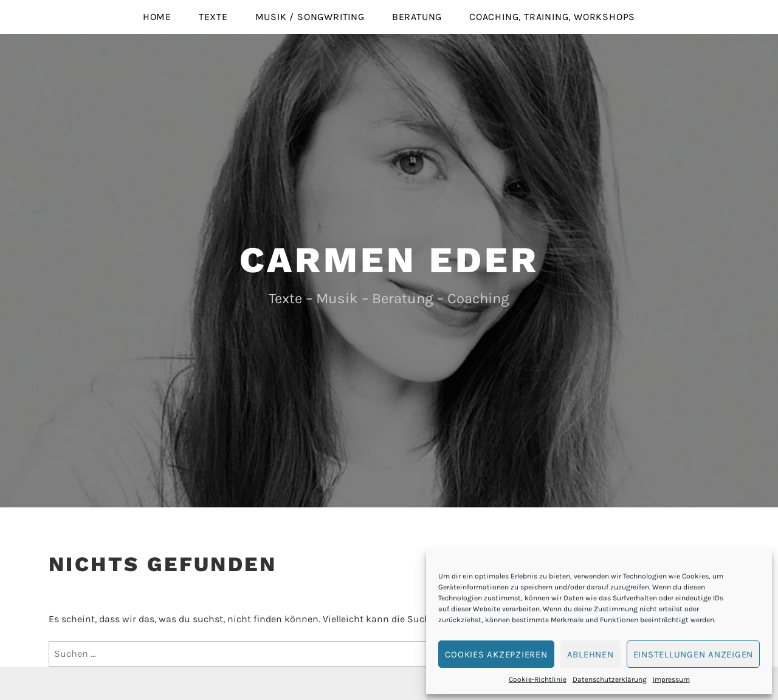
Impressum (671, 679)
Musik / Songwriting (310, 17)
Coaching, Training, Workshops (552, 17)
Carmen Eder (389, 260)
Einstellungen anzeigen (694, 654)
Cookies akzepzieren (496, 654)
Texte (213, 17)
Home (157, 17)
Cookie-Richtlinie (538, 679)
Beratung (417, 17)
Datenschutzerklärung (610, 679)
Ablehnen (590, 654)
